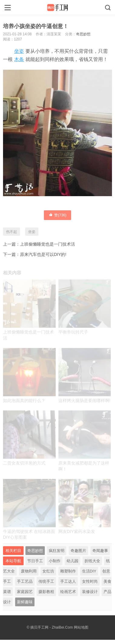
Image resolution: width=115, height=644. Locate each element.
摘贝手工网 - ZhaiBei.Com (51, 627)
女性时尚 (90, 581)
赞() (57, 215)
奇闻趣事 (100, 551)
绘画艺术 (68, 592)
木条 (19, 59)
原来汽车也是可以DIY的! (43, 254)
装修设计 (90, 592)
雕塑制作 (68, 571)
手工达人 (68, 581)
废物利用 (29, 571)
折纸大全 (92, 561)
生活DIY (89, 571)
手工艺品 (25, 581)
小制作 (55, 561)
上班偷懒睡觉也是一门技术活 (48, 244)
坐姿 (19, 51)
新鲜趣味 (25, 602)
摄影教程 (46, 592)
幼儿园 (72, 561)
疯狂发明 (57, 551)
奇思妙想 (83, 34)
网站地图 (81, 627)
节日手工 (35, 561)
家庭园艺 (25, 592)
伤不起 (11, 232)
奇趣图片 (78, 551)
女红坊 (48, 571)
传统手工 (46, 581)
